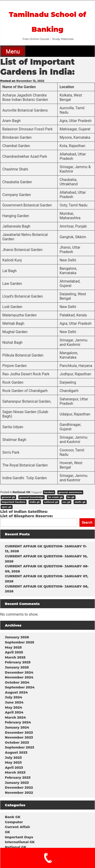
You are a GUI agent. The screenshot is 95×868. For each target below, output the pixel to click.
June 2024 (14, 702)
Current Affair (17, 827)
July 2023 (13, 758)
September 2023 (20, 747)
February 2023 (18, 778)
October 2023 (17, 743)
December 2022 (19, 788)
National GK (21, 492)
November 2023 (19, 737)
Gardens (49, 492)
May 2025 (13, 647)
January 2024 (17, 727)
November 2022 (19, 793)
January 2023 (17, 783)
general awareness (70, 492)
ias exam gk (55, 497)
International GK (20, 842)
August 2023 (16, 752)
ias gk (71, 497)
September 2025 (20, 642)
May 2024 (13, 707)
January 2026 (17, 637)
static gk (80, 502)
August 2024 (16, 692)
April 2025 (14, 652)
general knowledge (31, 497)
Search (87, 522)
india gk (35, 502)
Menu (13, 51)
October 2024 (17, 682)
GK (7, 832)
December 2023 (19, 733)
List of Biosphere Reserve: (27, 516)
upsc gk (7, 507)
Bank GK (13, 817)
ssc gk (67, 502)
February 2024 (18, 722)
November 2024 (19, 677)
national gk (51, 502)
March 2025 (15, 657)
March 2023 (15, 772)
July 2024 (13, 697)
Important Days (19, 837)
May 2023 (13, 762)
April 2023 (14, 768)
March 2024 (15, 717)
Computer (14, 822)
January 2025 (17, 667)
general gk (8, 497)
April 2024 (14, 712)
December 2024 (19, 672)
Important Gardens (14, 502)
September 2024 (20, 687)
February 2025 (18, 662)
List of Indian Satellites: (24, 512)
